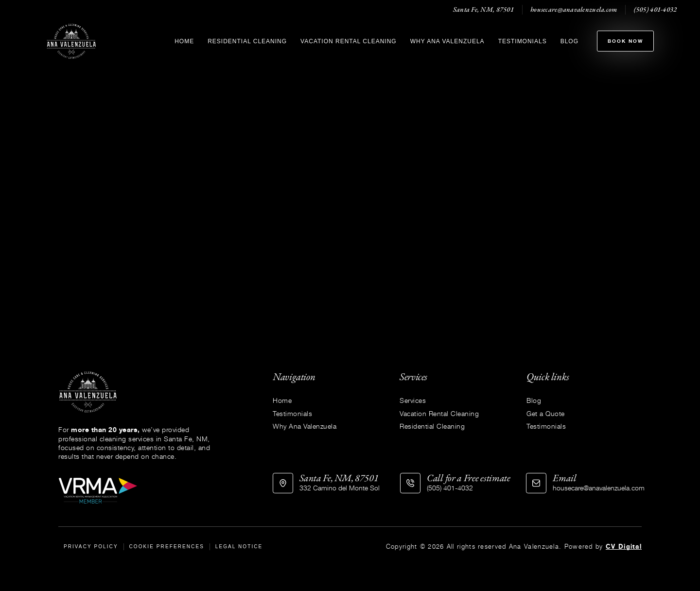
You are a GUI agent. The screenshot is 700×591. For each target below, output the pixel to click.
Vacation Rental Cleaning (349, 41)
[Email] (536, 483)
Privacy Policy (91, 547)
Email (565, 478)
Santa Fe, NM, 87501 (339, 478)
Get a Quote (546, 413)
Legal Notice (239, 547)
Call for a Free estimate (469, 478)
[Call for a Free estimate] (410, 483)
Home (184, 41)
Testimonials (523, 41)
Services (413, 400)
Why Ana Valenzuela (447, 41)
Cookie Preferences (167, 547)
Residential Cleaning (247, 41)
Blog (569, 41)
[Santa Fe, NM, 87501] (283, 483)
